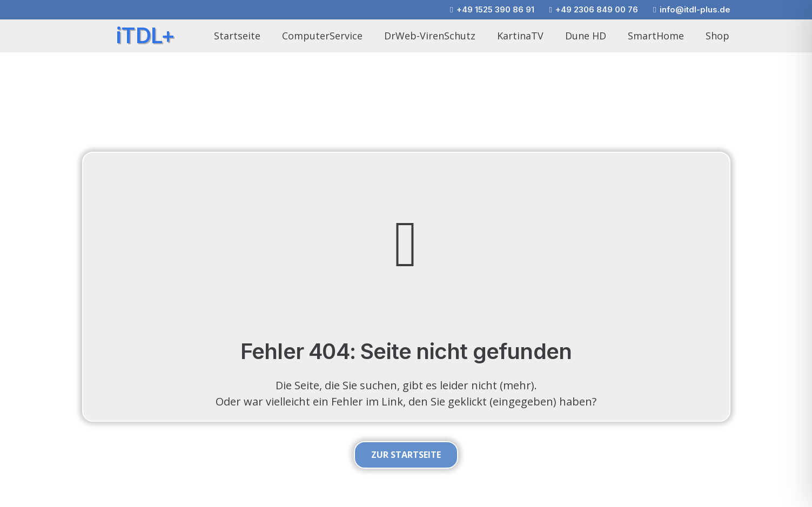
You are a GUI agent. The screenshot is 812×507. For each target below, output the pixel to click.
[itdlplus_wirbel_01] (92, 36)
